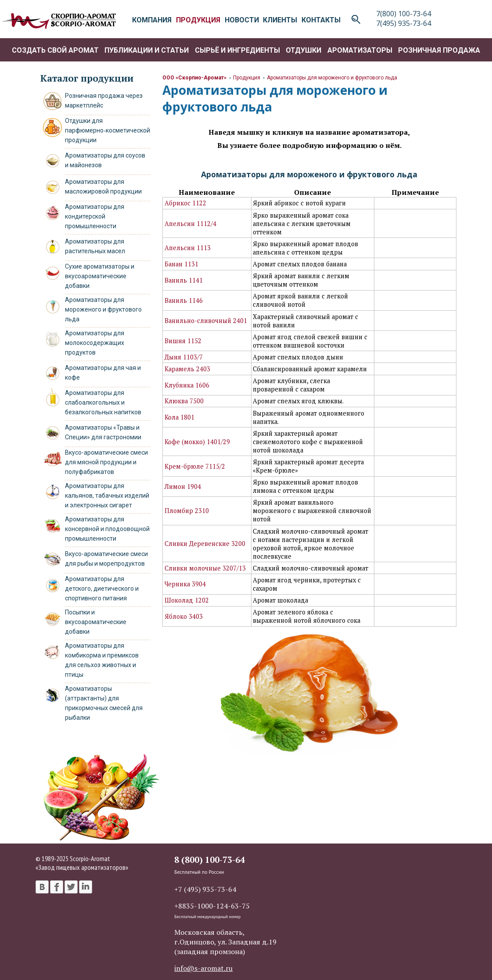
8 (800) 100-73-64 (210, 860)
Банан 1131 (181, 264)
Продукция (247, 78)
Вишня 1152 (183, 341)
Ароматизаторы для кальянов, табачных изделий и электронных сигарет (107, 495)
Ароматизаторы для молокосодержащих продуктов (95, 343)
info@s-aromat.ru (203, 968)
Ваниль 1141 (184, 280)
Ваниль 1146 (184, 300)
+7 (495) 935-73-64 (205, 889)
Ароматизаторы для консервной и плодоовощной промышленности (107, 529)
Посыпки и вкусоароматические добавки (96, 622)
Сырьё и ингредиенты (237, 50)
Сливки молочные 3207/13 (205, 568)
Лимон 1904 (183, 486)
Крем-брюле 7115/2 (195, 466)
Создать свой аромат (55, 50)
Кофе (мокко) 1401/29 (197, 442)
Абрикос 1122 (185, 203)
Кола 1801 (180, 417)
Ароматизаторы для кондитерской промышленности (95, 216)
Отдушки (303, 50)
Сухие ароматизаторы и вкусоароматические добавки (100, 276)
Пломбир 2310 (187, 511)
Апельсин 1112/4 (190, 224)
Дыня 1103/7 (184, 357)
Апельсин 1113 (188, 248)
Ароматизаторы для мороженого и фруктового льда (103, 309)
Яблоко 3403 (184, 616)
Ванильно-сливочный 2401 (206, 321)
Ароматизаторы (360, 50)
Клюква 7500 (184, 401)
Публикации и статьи (147, 50)
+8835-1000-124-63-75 (212, 906)
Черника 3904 (185, 584)
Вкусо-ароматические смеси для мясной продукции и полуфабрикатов (106, 462)
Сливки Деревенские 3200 (205, 544)
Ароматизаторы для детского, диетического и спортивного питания (102, 589)
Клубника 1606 (187, 385)
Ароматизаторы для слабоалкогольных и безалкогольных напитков (103, 402)
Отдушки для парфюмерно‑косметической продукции (108, 130)
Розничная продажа (439, 50)
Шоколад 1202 (187, 600)
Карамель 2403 (187, 369)
